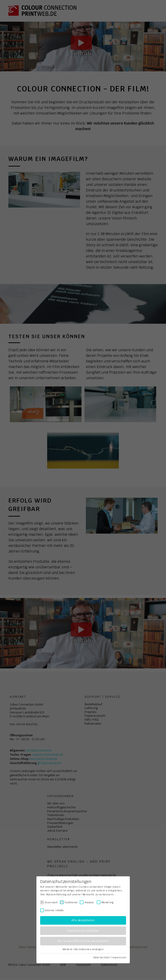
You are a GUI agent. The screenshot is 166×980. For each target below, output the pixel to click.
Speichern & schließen (83, 931)
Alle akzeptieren (83, 920)
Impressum (119, 957)
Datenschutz (101, 957)
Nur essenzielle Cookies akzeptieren (83, 941)
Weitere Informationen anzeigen (83, 949)
